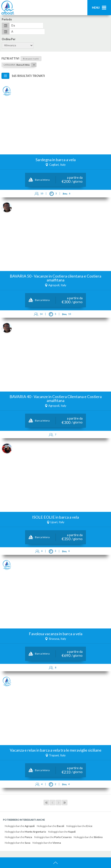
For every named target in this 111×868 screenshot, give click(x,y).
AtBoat (8, 8)
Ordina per (9, 39)
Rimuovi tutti (31, 59)
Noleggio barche (20, 826)
